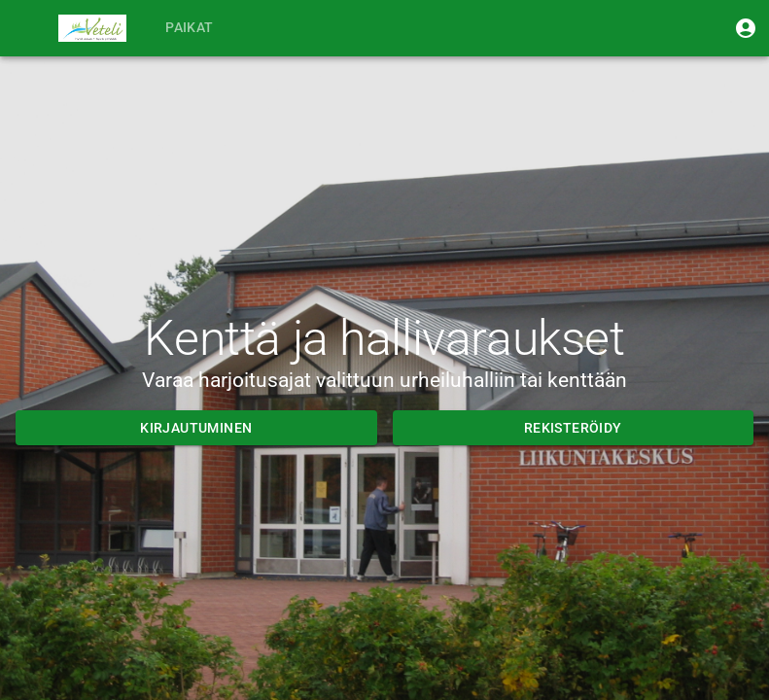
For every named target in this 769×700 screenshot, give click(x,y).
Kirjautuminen (196, 428)
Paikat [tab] (190, 28)
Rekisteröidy (574, 428)
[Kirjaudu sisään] (746, 28)
